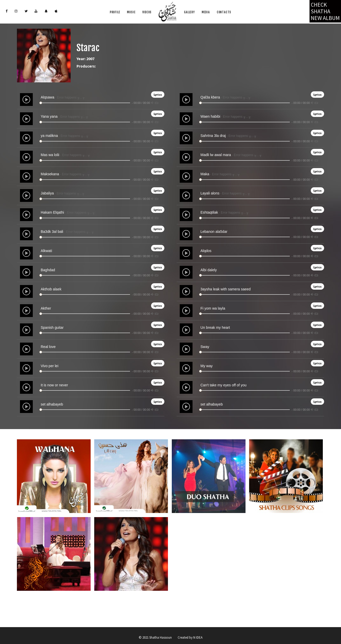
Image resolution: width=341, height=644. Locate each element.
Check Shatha (325, 11)
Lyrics (158, 95)
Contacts (224, 12)
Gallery (189, 12)
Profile (115, 12)
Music (131, 12)
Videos (147, 12)
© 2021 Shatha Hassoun (155, 637)
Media (206, 12)
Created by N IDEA (190, 637)
